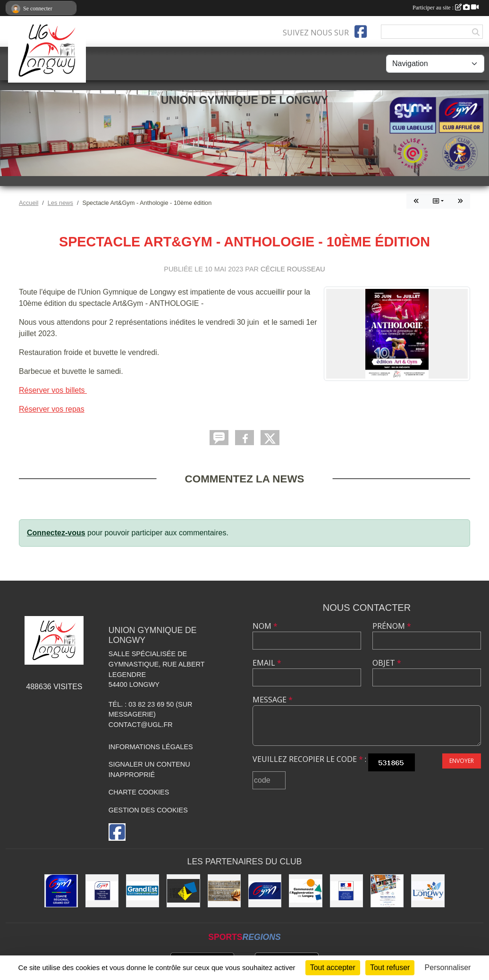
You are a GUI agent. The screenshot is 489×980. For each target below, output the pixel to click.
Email (267, 663)
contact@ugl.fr (141, 725)
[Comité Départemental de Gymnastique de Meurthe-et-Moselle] (102, 891)
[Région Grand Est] (143, 891)
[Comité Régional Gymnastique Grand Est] (61, 891)
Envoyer (462, 761)
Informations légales (151, 747)
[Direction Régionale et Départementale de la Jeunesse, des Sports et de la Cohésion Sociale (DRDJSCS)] (346, 891)
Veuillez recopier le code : (309, 759)
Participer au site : (446, 8)
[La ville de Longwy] (428, 891)
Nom (265, 626)
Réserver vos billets (53, 390)
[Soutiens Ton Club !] (387, 891)
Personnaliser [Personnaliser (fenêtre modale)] (448, 967)
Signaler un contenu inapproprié (149, 769)
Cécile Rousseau (293, 269)
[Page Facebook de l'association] (361, 32)
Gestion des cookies (148, 810)
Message (273, 700)
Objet (387, 663)
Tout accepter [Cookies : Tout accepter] (333, 967)
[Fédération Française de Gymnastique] (265, 891)
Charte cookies (139, 792)
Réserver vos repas (52, 409)
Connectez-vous (56, 533)
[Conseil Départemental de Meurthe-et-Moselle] (183, 891)
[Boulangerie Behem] (224, 891)
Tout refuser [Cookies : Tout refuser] (390, 967)
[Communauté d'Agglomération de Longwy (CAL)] (305, 891)
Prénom (392, 626)
